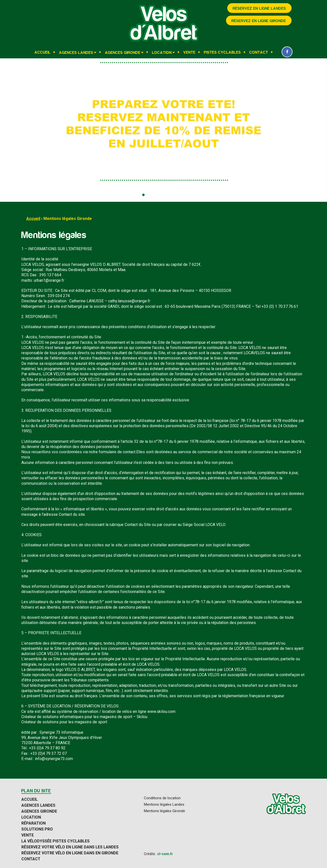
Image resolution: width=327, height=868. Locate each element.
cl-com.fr (165, 854)
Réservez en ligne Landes (259, 8)
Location (162, 52)
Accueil (43, 52)
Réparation (33, 823)
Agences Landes (76, 52)
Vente (189, 52)
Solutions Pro (37, 829)
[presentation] (9, 130)
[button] (143, 195)
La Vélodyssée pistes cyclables (55, 841)
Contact (259, 52)
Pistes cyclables (222, 52)
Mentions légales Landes (164, 805)
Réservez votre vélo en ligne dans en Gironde (70, 853)
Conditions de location (162, 798)
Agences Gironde (123, 52)
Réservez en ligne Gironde (259, 21)
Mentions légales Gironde (68, 219)
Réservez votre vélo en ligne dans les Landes (70, 847)
